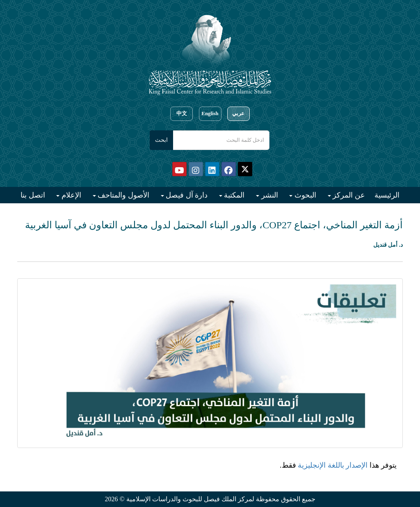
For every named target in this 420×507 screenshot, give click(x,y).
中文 (182, 114)
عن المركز (348, 195)
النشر (269, 195)
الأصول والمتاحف (123, 195)
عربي (238, 114)
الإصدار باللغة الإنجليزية (333, 465)
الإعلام (70, 195)
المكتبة (234, 195)
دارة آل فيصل (186, 195)
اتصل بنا (33, 195)
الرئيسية (387, 195)
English (210, 114)
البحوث (304, 195)
